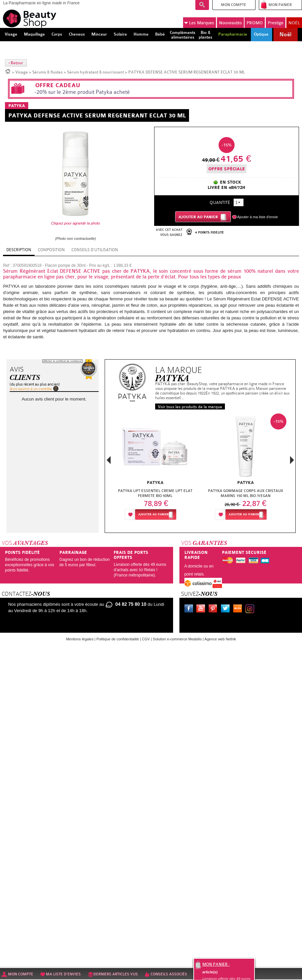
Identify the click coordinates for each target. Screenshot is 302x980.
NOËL (294, 23)
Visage (22, 72)
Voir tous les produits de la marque (190, 407)
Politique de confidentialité (118, 639)
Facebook (190, 609)
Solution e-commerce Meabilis (177, 639)
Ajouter (153, 514)
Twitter (227, 609)
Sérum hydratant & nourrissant (96, 72)
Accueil (8, 71)
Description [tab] (19, 250)
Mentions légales (80, 639)
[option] (155, 469)
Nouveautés (230, 23)
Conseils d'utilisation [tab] (95, 250)
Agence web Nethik (220, 639)
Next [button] (292, 460)
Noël (285, 35)
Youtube (202, 609)
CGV (146, 639)
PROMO (255, 23)
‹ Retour (16, 63)
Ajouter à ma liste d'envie (258, 217)
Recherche (202, 5)
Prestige (276, 23)
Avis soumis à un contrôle (31, 389)
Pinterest (214, 609)
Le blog (239, 609)
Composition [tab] (51, 250)
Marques (199, 23)
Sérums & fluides (48, 72)
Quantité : (221, 202)
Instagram (251, 609)
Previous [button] (109, 462)
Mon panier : (216, 964)
